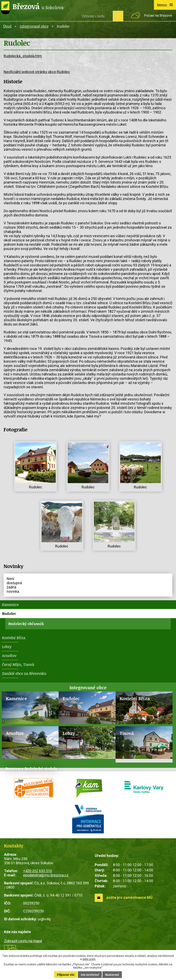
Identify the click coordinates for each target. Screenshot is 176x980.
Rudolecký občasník (26, 624)
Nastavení (112, 975)
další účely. (89, 959)
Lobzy (7, 647)
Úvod (7, 26)
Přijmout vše (66, 975)
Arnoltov (9, 655)
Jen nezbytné (90, 975)
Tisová (127, 733)
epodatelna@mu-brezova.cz (46, 875)
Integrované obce (34, 26)
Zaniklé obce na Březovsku (24, 673)
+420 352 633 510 (38, 871)
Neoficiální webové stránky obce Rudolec (37, 72)
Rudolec (9, 613)
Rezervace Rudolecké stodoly (31, 768)
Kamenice (10, 605)
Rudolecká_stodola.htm (23, 56)
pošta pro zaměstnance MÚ (129, 897)
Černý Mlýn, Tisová (18, 664)
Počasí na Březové (158, 16)
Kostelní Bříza (14, 638)
